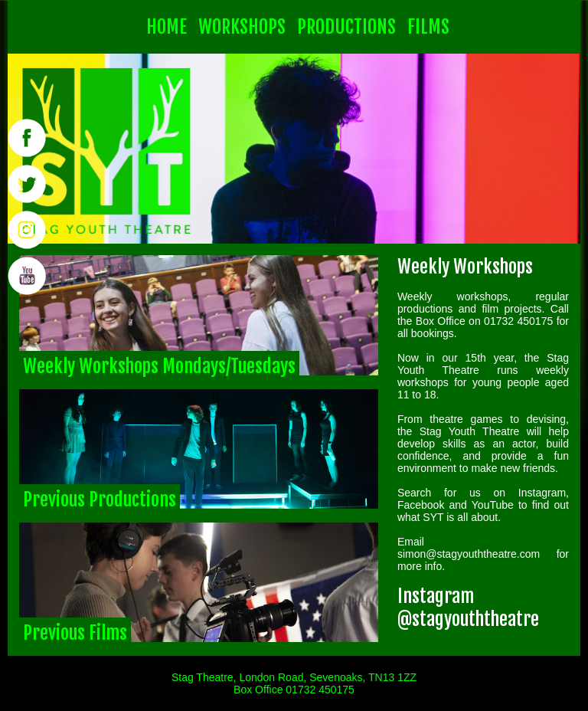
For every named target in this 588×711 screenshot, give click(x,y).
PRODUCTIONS (346, 27)
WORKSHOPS (242, 27)
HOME (167, 27)
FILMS (428, 27)
